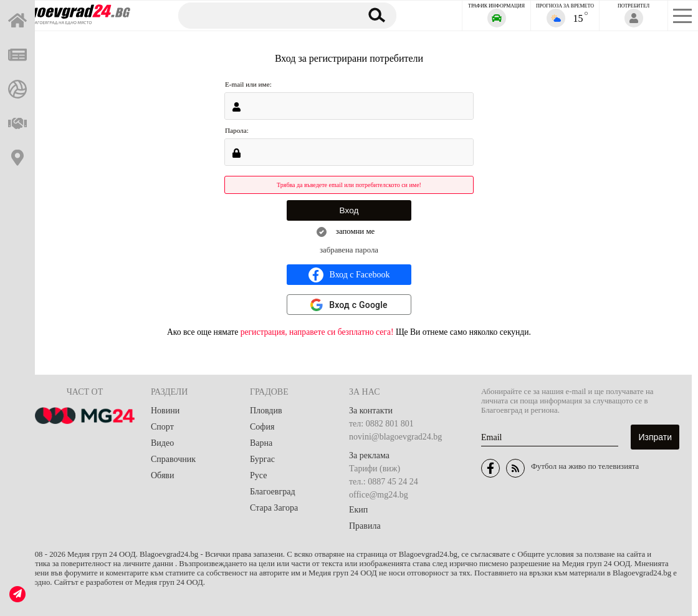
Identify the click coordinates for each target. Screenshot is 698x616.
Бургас (262, 459)
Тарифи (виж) (375, 469)
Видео (162, 443)
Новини (165, 411)
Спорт (162, 427)
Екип (358, 510)
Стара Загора (274, 508)
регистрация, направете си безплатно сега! (317, 332)
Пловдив (266, 411)
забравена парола (349, 250)
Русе (258, 475)
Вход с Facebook (349, 275)
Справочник (173, 459)
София (262, 427)
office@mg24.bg (379, 495)
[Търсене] (264, 15)
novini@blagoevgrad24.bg (395, 437)
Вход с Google (358, 305)
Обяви (162, 475)
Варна (261, 443)
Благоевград (273, 492)
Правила (365, 526)
